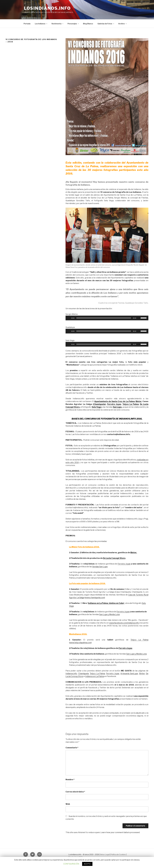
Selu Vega (97, 407)
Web (68, 804)
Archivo (123, 24)
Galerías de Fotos (106, 24)
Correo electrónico (75, 792)
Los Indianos (41, 24)
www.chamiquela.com (95, 598)
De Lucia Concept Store (114, 558)
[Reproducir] (69, 318)
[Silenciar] (139, 318)
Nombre (70, 780)
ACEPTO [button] (87, 864)
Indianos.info (71, 674)
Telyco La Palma (131, 404)
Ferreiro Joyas (114, 404)
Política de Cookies (118, 854)
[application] (107, 318)
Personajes (73, 24)
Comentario (72, 748)
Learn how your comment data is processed (120, 832)
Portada (27, 24)
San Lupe (117, 407)
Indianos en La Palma (95, 676)
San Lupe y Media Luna (109, 614)
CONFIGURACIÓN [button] (71, 864)
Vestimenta (58, 24)
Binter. (134, 553)
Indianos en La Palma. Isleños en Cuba (106, 603)
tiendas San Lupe (100, 567)
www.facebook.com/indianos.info (124, 623)
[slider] (104, 318)
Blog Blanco (88, 24)
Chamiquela (99, 404)
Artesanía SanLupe (129, 674)
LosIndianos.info (47, 8)
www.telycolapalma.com (80, 643)
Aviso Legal (105, 854)
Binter (142, 674)
